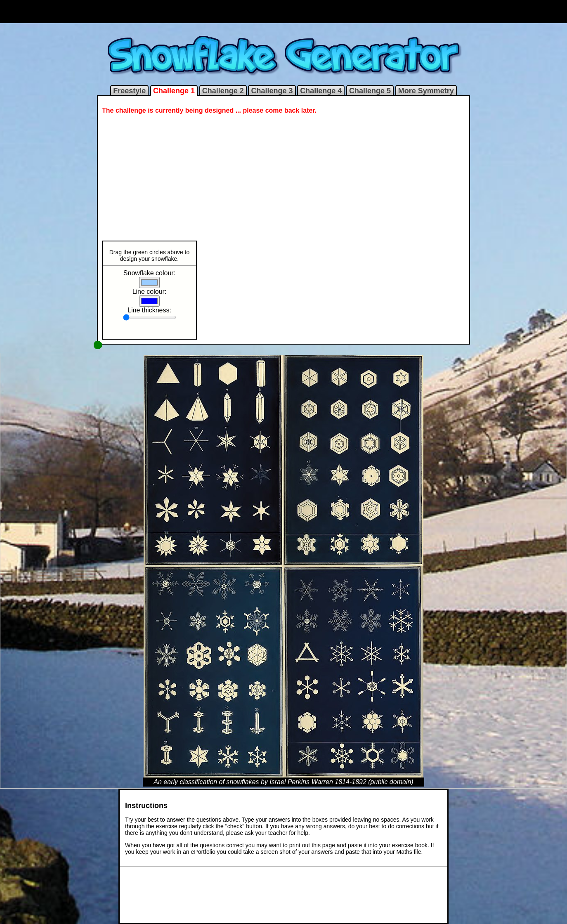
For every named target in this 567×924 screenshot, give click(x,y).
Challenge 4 (321, 91)
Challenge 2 (223, 91)
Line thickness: (149, 310)
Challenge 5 (370, 91)
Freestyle (129, 91)
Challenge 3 (272, 91)
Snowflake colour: (149, 273)
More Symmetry (426, 91)
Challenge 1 (174, 91)
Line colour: (150, 292)
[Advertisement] (283, 12)
